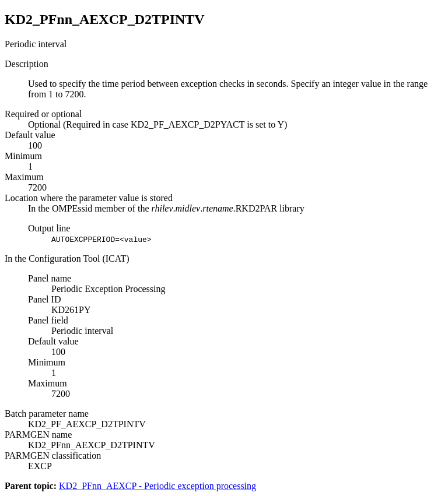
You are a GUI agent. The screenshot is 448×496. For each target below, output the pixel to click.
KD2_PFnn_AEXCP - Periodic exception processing (157, 486)
